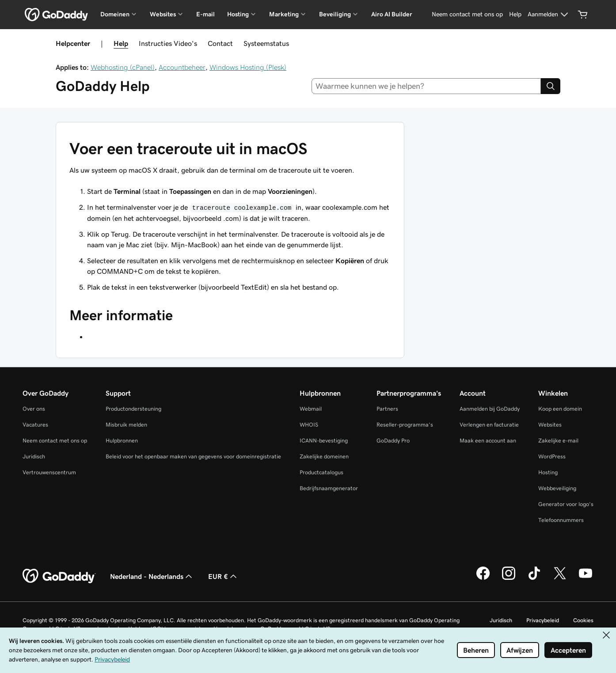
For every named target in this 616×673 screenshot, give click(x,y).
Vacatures (35, 425)
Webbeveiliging (557, 488)
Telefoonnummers (561, 520)
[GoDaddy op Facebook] (483, 578)
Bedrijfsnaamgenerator (329, 488)
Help (121, 43)
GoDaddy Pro (393, 440)
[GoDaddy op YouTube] (586, 578)
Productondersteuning (133, 409)
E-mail (205, 14)
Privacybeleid (543, 620)
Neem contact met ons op (55, 440)
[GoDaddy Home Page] (59, 576)
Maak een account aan (488, 440)
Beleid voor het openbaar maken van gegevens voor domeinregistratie (193, 456)
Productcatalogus (321, 472)
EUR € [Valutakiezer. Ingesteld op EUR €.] (223, 576)
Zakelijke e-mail (558, 440)
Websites (550, 425)
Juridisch (34, 456)
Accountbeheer (182, 67)
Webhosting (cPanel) (123, 67)
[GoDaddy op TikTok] (534, 578)
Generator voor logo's (566, 504)
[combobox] (426, 86)
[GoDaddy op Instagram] (509, 578)
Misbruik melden (126, 425)
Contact (220, 43)
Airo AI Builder (392, 14)
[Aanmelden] (549, 15)
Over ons (34, 409)
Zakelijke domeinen (324, 456)
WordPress (552, 456)
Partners (387, 409)
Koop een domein (560, 409)
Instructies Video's (168, 43)
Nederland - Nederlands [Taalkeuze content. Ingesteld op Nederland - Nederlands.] (152, 576)
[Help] (515, 15)
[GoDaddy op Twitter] (560, 578)
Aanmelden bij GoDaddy (490, 409)
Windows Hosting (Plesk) (248, 67)
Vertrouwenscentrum (49, 472)
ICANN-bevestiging (324, 440)
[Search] (551, 86)
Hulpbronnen (122, 440)
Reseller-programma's (405, 425)
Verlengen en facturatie (489, 425)
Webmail (311, 409)
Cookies (583, 620)
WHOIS (309, 425)
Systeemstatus (266, 43)
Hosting (548, 472)
